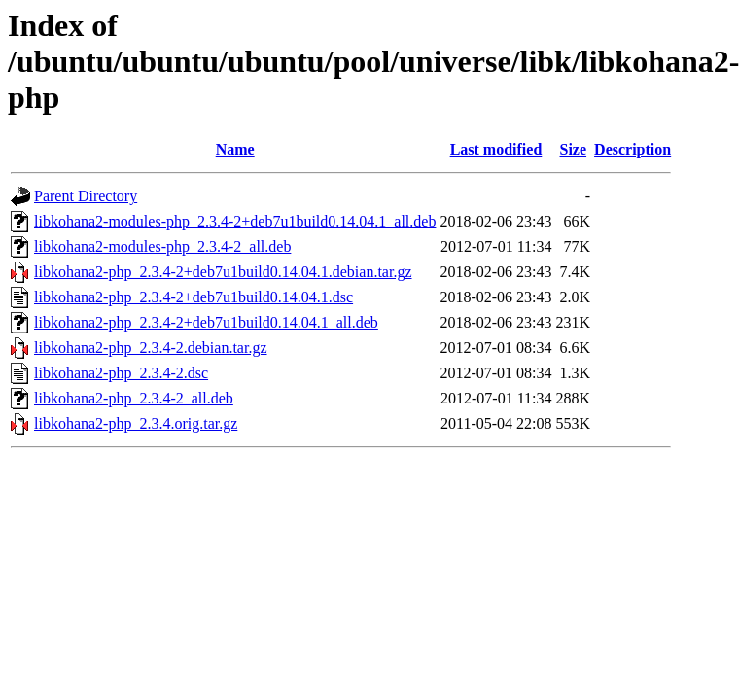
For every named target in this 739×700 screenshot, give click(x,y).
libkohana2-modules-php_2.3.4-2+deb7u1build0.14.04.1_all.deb (235, 221)
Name (235, 149)
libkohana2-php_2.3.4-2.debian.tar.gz (151, 348)
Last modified (496, 149)
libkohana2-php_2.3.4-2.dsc (121, 373)
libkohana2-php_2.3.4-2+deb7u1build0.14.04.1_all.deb (206, 322)
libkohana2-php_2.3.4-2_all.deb (134, 398)
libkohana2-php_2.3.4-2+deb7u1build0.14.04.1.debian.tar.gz (223, 272)
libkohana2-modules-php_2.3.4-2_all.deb (162, 246)
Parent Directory (86, 196)
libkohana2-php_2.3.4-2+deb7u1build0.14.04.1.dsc (194, 297)
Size (574, 149)
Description (633, 149)
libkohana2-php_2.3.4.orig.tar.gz (136, 423)
